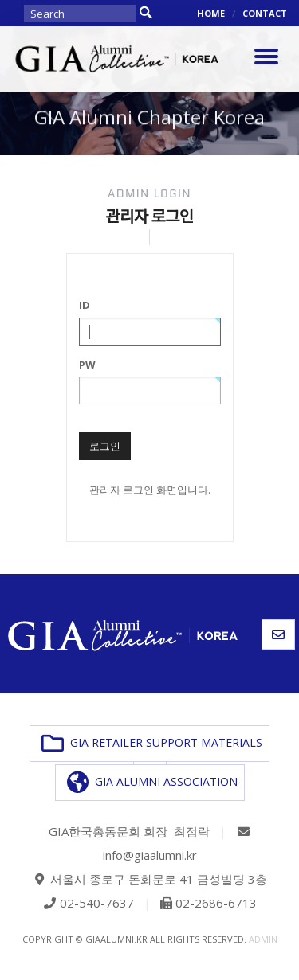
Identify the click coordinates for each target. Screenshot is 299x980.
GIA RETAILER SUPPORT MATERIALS (152, 744)
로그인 (105, 446)
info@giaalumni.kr (150, 855)
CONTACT (265, 13)
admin (263, 939)
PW (87, 365)
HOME (211, 13)
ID (85, 305)
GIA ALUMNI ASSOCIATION (152, 783)
